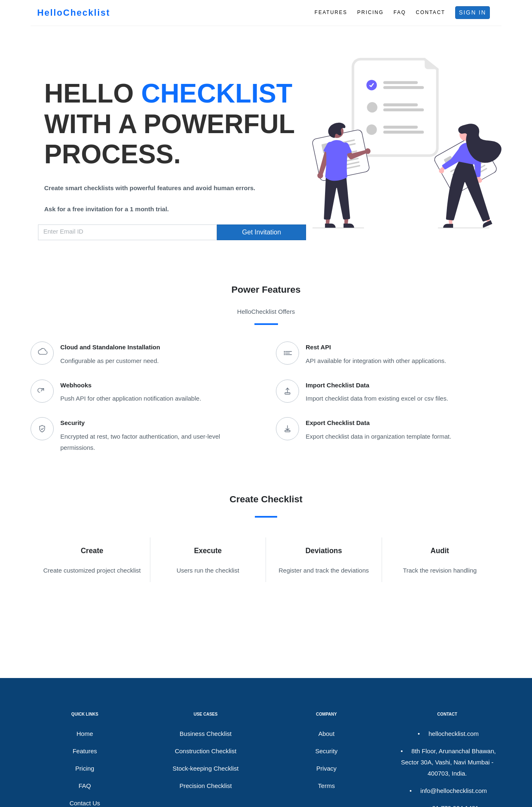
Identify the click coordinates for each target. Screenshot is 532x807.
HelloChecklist (74, 13)
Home (85, 734)
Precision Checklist (205, 786)
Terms (327, 786)
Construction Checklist (205, 751)
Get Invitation (261, 232)
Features (85, 751)
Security (326, 751)
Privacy (327, 768)
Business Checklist (206, 734)
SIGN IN (473, 12)
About (327, 734)
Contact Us (85, 803)
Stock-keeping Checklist (206, 768)
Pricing (85, 768)
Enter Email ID (63, 231)
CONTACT (431, 12)
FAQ (400, 12)
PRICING (370, 12)
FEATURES (331, 12)
